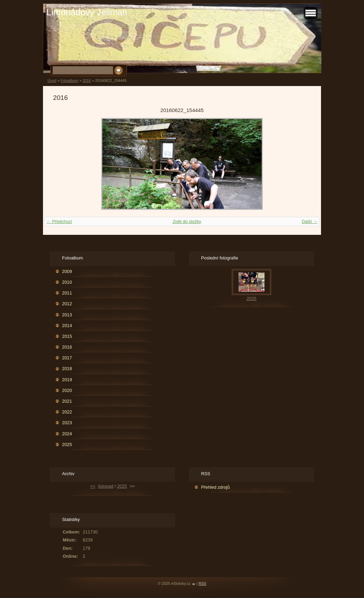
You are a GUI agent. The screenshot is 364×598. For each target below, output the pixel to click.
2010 (67, 282)
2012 (67, 304)
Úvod (52, 80)
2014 (67, 326)
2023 (67, 423)
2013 (67, 315)
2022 (67, 412)
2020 (67, 390)
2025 (67, 445)
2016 (87, 80)
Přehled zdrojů (215, 487)
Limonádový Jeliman (87, 12)
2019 (67, 380)
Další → (310, 221)
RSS (202, 583)
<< (93, 486)
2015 (67, 336)
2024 (67, 434)
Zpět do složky (187, 221)
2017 (67, 358)
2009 (67, 271)
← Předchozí (59, 221)
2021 (67, 401)
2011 (67, 293)
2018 (67, 369)
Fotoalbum (69, 80)
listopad (106, 486)
